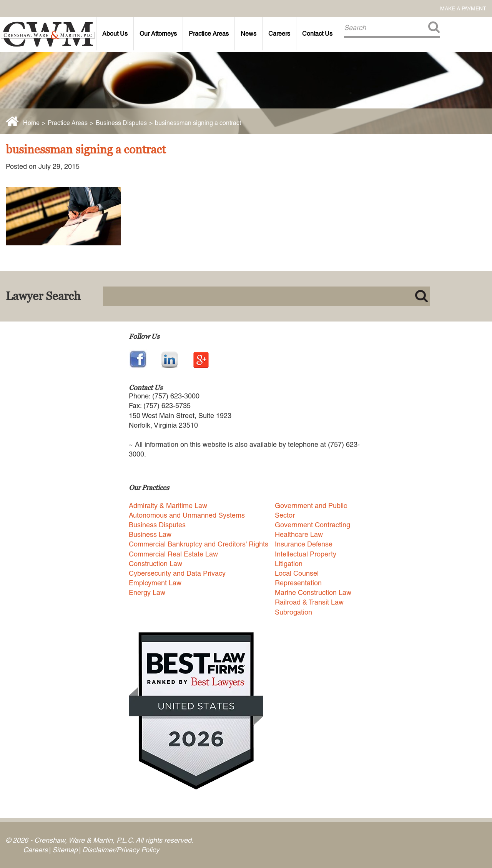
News (248, 34)
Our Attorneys (158, 34)
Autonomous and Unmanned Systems (187, 515)
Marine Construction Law (313, 592)
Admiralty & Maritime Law (168, 506)
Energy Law (147, 592)
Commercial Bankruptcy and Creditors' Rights (199, 544)
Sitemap (65, 850)
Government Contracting (312, 525)
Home (31, 123)
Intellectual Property (306, 554)
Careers (279, 34)
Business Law (150, 534)
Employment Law (155, 583)
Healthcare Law (299, 534)
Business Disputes (121, 123)
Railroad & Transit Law (309, 602)
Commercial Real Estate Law (173, 554)
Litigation (289, 564)
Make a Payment (463, 8)
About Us (115, 34)
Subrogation (293, 612)
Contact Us (317, 34)
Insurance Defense (304, 544)
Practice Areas (209, 34)
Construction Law (155, 564)
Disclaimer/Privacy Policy (121, 850)
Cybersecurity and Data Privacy (177, 573)
